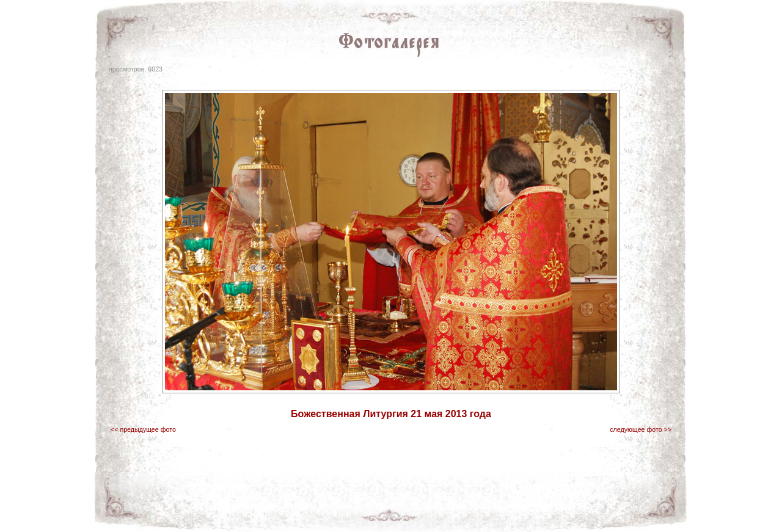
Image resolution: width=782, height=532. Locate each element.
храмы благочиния (287, 513)
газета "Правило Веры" (216, 513)
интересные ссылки (452, 513)
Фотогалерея (342, 513)
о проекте (575, 513)
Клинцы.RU (614, 513)
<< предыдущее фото (143, 429)
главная (162, 513)
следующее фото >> (641, 429)
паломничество (392, 513)
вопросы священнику (521, 513)
